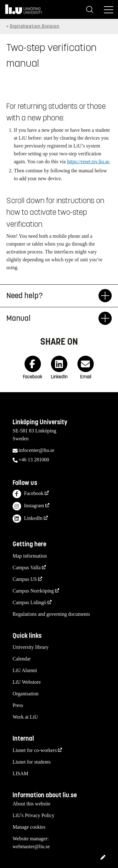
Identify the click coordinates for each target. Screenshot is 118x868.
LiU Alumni (25, 670)
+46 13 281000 (34, 460)
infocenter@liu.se (37, 450)
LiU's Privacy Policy (34, 815)
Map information (30, 556)
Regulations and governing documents (51, 614)
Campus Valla (27, 568)
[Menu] (109, 9)
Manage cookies (29, 827)
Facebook (28, 494)
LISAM (20, 773)
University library (31, 647)
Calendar (22, 659)
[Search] (90, 9)
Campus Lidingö (29, 602)
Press (18, 705)
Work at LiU (25, 717)
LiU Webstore (27, 682)
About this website (31, 804)
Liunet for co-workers (35, 750)
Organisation (25, 694)
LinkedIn (28, 519)
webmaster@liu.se (31, 846)
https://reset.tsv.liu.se (88, 161)
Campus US (25, 579)
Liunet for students (32, 762)
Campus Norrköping (33, 591)
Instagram (28, 506)
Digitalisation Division (35, 26)
